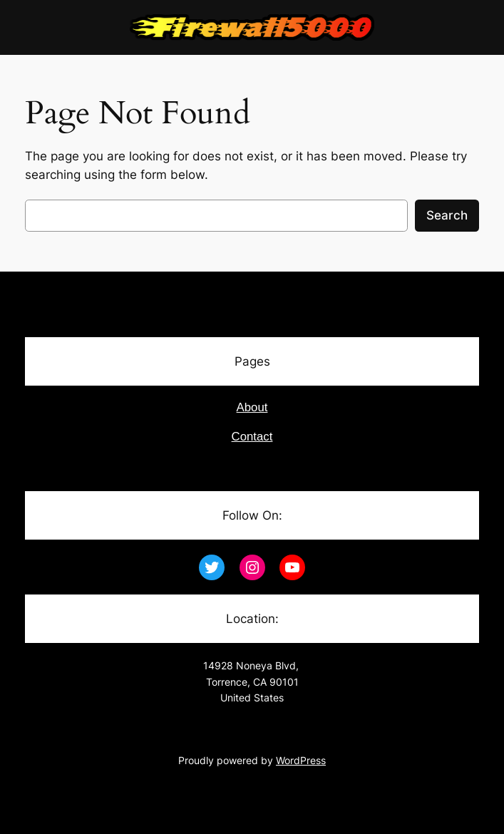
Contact (252, 437)
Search (447, 215)
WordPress (301, 760)
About (252, 407)
